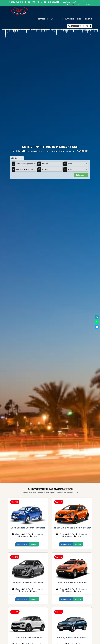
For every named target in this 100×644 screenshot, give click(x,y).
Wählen (34, 544)
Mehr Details (22, 544)
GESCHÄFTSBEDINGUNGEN (71, 19)
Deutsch (76, 5)
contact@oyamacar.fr (67, 2)
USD (88, 5)
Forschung (81, 175)
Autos (54, 19)
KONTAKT (88, 19)
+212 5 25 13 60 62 (48, 2)
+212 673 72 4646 (15, 2)
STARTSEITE (43, 19)
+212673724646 (76, 26)
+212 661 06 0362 (32, 2)
